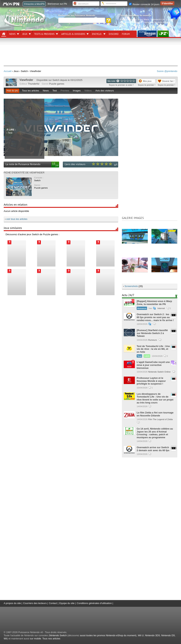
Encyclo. (97, 34)
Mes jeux (147, 81)
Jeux (25, 34)
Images (77, 91)
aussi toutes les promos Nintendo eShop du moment (108, 635)
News (12, 34)
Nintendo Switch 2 (133, 22)
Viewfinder (26, 80)
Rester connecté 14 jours (144, 4)
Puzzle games (57, 84)
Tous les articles (30, 91)
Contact (53, 603)
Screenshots (131, 286)
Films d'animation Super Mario (135, 19)
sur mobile (35, 639)
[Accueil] (4, 34)
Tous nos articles (51, 639)
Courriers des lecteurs (35, 603)
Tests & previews (44, 34)
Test (55, 91)
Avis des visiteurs (105, 91)
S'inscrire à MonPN (34, 4)
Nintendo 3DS (152, 635)
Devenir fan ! (168, 81)
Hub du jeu (12, 91)
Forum (126, 34)
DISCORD (114, 34)
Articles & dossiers (73, 34)
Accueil (8, 71)
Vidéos (88, 91)
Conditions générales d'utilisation (94, 603)
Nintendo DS (168, 635)
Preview (65, 91)
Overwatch (148, 22)
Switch (56, 80)
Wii (5, 639)
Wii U (141, 635)
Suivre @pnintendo (167, 71)
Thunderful (34, 84)
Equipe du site (67, 603)
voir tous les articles (17, 219)
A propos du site (12, 603)
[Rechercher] (82, 20)
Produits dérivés (162, 22)
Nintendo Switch (58, 635)
